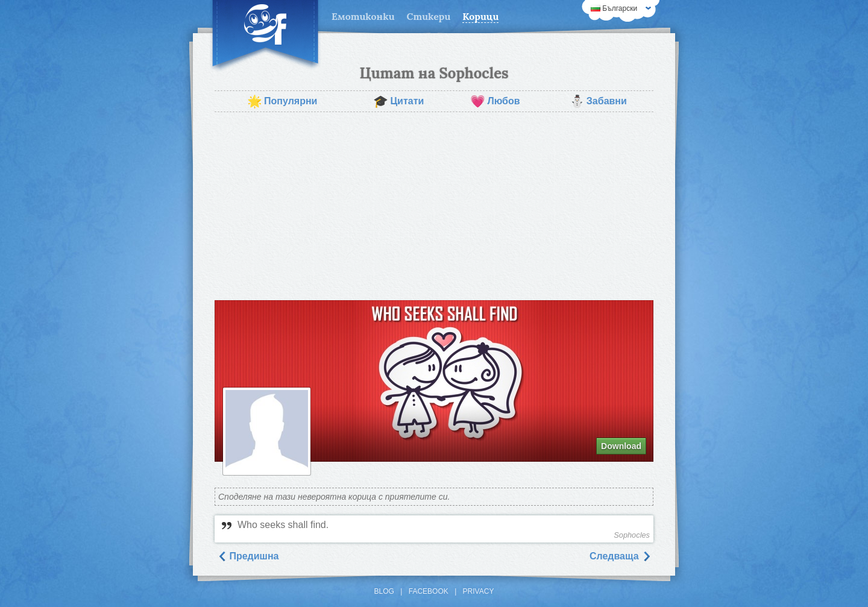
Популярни (282, 101)
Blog (384, 591)
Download (621, 446)
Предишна (248, 556)
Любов (495, 101)
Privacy (479, 591)
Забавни (598, 101)
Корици (480, 16)
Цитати (398, 101)
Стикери (429, 16)
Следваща (620, 556)
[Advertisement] (434, 206)
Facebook (429, 591)
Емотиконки (363, 16)
